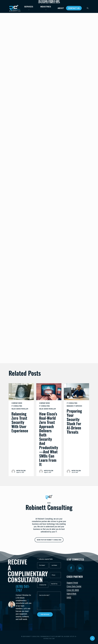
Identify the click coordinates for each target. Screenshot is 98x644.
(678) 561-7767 (23, 588)
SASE (69, 597)
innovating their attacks (53, 296)
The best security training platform (47, 232)
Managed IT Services (74, 406)
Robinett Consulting (20, 110)
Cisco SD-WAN (73, 590)
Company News (17, 403)
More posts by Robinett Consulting (49, 540)
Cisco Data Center (74, 586)
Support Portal (72, 583)
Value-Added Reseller (20, 409)
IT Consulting (15, 20)
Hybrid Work (71, 594)
